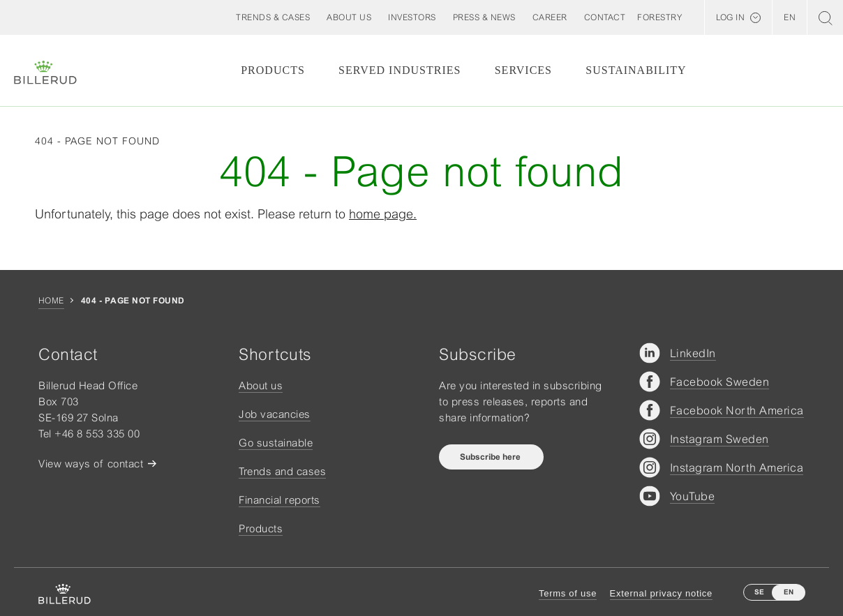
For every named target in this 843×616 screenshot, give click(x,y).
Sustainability (636, 70)
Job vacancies (275, 414)
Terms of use (568, 593)
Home (51, 301)
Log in (730, 17)
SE (759, 592)
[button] (349, 17)
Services (523, 70)
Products (273, 70)
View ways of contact (91, 464)
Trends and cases (282, 471)
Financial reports (279, 500)
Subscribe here (491, 457)
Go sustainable (276, 443)
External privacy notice (661, 593)
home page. (383, 214)
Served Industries (400, 70)
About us (261, 385)
